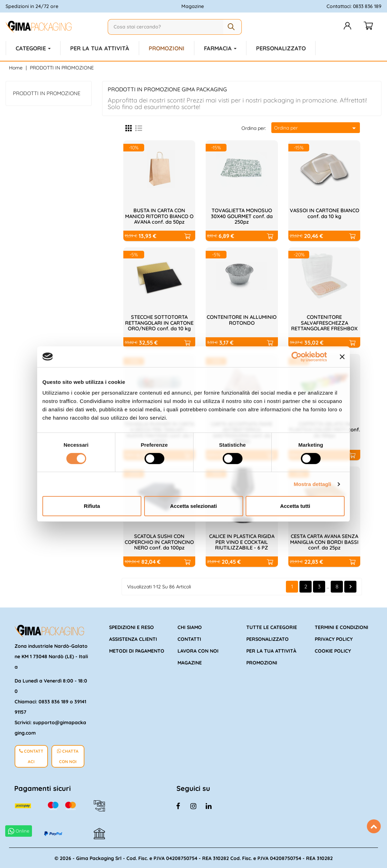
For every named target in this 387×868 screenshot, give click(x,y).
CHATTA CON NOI (68, 754)
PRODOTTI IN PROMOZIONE (47, 93)
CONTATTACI (31, 754)
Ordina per (316, 127)
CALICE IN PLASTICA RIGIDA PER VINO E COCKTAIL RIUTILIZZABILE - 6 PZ (242, 542)
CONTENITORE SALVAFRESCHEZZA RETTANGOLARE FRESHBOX (324, 322)
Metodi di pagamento (137, 650)
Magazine (193, 6)
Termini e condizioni (341, 627)
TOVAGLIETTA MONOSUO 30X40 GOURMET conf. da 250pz (242, 215)
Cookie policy (333, 650)
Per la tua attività (271, 650)
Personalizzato (267, 638)
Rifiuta (92, 506)
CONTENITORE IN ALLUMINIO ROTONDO (242, 319)
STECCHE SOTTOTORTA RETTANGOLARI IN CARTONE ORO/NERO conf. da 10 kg (159, 322)
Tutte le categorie (272, 627)
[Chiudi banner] (342, 357)
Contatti (189, 638)
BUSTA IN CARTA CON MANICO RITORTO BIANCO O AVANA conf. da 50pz (159, 215)
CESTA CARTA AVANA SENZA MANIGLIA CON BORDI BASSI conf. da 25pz (324, 542)
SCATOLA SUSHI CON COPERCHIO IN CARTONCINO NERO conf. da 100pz (159, 542)
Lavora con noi (198, 650)
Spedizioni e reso (131, 627)
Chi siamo (190, 627)
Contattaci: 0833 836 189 (354, 6)
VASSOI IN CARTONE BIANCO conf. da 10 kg (324, 213)
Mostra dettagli (312, 484)
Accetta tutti (295, 506)
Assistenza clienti (133, 638)
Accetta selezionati (193, 506)
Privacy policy (334, 638)
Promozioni (262, 662)
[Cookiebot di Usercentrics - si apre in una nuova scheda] (297, 357)
